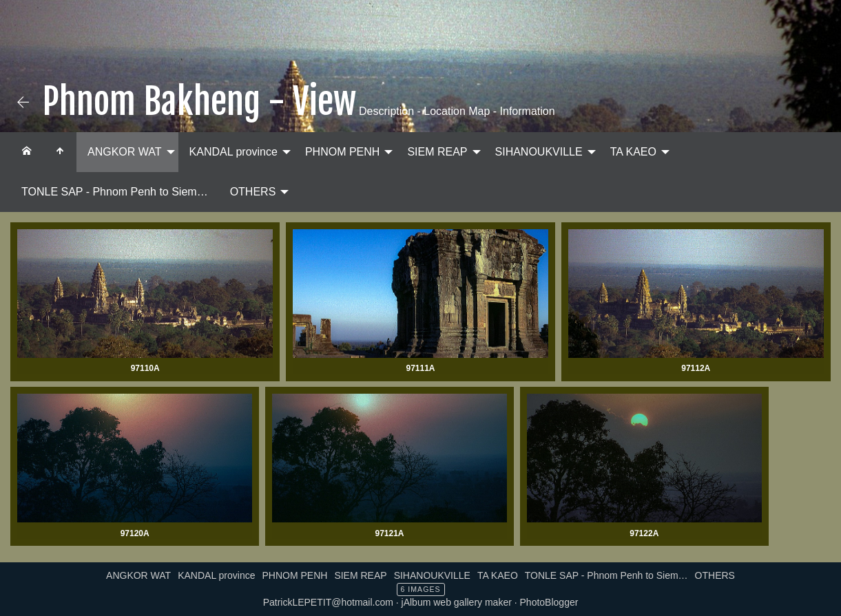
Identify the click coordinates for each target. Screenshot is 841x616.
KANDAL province (233, 152)
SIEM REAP (437, 152)
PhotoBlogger (549, 602)
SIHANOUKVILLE (539, 152)
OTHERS (253, 192)
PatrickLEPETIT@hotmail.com (328, 602)
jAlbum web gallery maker (457, 602)
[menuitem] (27, 152)
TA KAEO (633, 152)
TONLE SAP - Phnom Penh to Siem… (115, 192)
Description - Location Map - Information (456, 111)
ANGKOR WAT (125, 152)
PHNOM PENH (342, 152)
